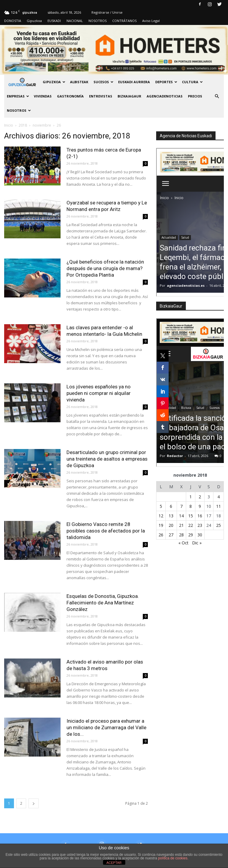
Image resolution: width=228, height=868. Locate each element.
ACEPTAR (114, 863)
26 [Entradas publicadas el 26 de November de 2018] (161, 535)
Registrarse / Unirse (107, 12)
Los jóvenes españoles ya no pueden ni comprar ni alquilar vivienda (99, 393)
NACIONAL (75, 21)
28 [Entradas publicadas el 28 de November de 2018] (181, 535)
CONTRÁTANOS (124, 21)
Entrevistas (101, 96)
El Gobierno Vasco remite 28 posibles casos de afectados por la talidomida (106, 531)
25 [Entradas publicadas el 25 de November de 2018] (218, 525)
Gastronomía (70, 96)
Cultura (192, 82)
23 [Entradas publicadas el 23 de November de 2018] (200, 525)
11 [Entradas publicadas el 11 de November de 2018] (218, 506)
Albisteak (79, 82)
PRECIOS (195, 96)
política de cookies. (173, 858)
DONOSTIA (13, 21)
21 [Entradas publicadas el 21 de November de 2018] (181, 525)
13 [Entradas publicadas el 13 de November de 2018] (171, 516)
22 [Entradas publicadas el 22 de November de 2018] (191, 525)
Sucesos (103, 82)
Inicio (9, 125)
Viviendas (43, 96)
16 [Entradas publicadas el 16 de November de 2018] (200, 516)
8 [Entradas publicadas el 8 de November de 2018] (191, 506)
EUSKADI (54, 21)
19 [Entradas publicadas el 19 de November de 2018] (161, 525)
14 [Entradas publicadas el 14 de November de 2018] (181, 516)
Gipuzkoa (34, 21)
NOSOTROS (98, 21)
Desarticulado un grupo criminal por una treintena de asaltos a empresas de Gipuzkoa (107, 459)
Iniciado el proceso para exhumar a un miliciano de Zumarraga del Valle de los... (106, 727)
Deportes (166, 82)
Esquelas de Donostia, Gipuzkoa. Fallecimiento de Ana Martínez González (103, 603)
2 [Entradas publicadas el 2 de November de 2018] (200, 497)
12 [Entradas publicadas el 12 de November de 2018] (161, 516)
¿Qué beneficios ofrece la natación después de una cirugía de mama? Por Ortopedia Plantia (105, 268)
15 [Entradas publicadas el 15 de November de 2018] (191, 516)
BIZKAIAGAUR (129, 96)
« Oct (183, 543)
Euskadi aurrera (134, 82)
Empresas (18, 96)
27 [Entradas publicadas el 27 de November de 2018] (171, 535)
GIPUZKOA (54, 82)
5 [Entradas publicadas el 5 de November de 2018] (161, 506)
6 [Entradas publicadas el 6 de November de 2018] (171, 506)
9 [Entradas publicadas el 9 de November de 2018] (200, 506)
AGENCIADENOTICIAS (165, 96)
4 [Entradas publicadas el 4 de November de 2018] (218, 497)
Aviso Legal (151, 21)
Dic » (197, 543)
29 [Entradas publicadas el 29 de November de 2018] (191, 535)
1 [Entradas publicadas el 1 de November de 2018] (191, 497)
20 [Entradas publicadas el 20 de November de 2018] (171, 525)
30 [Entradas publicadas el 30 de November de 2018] (200, 535)
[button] (217, 96)
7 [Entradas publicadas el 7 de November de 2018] (181, 506)
